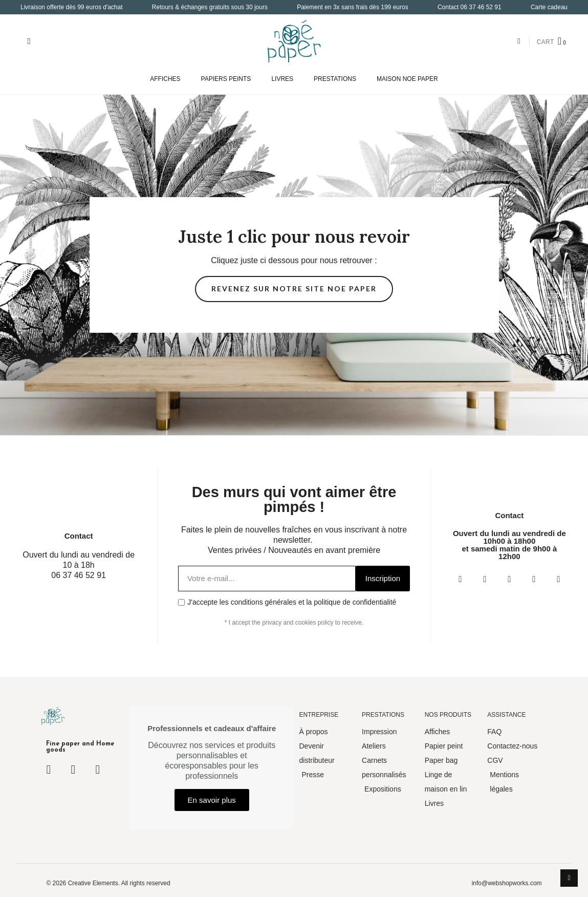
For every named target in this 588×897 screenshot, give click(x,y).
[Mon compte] (519, 41)
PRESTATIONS (335, 79)
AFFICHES (165, 79)
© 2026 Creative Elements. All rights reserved (108, 883)
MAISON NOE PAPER (407, 79)
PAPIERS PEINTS (226, 79)
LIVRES (282, 79)
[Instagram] (485, 579)
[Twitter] (509, 579)
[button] (29, 41)
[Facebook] (460, 579)
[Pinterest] (558, 579)
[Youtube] (534, 579)
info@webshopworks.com (507, 883)
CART (546, 42)
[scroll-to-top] (569, 878)
